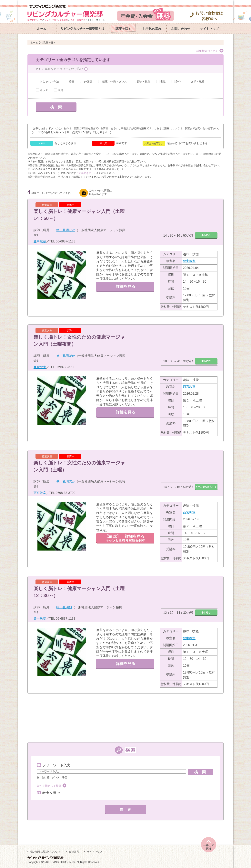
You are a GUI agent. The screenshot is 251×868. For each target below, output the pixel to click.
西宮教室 (40, 367)
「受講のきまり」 (86, 173)
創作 (178, 81)
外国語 (88, 81)
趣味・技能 (144, 81)
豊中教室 (40, 241)
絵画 (72, 81)
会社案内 (74, 851)
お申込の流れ (152, 29)
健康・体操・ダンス (115, 81)
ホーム (42, 29)
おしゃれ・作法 (49, 81)
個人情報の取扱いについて (46, 851)
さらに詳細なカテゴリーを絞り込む (59, 69)
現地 (61, 90)
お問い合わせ (181, 29)
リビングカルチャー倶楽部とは (83, 29)
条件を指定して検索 (49, 786)
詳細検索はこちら (207, 51)
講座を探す (123, 29)
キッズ (44, 90)
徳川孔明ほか (66, 230)
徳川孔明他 (64, 607)
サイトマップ (209, 29)
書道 (163, 81)
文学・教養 (198, 81)
